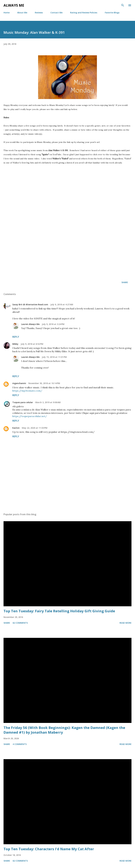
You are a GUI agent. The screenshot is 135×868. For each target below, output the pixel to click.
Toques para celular (23, 402)
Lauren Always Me (30, 324)
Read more (126, 623)
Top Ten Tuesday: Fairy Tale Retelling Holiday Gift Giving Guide (59, 611)
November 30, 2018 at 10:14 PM (44, 383)
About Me (22, 13)
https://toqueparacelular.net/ (30, 416)
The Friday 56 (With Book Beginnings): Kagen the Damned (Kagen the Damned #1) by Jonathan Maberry (64, 730)
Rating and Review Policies (84, 13)
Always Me (14, 5)
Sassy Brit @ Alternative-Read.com (30, 304)
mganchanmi (19, 383)
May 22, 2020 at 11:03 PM (35, 428)
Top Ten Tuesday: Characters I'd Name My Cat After (49, 849)
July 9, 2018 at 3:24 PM (53, 324)
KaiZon (16, 428)
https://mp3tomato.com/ (27, 391)
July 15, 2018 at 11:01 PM (54, 357)
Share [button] (125, 282)
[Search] (123, 5)
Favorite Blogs (112, 13)
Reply (16, 337)
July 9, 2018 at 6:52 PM (32, 344)
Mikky (15, 344)
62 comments (20, 623)
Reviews (39, 13)
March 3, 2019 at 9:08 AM (48, 402)
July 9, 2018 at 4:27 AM (62, 304)
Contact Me (56, 13)
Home (7, 13)
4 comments (20, 744)
